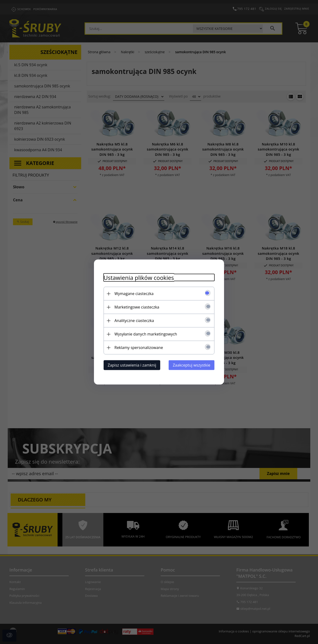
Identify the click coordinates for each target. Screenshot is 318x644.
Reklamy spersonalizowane (139, 348)
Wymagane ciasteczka (134, 294)
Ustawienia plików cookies (139, 278)
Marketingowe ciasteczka (137, 307)
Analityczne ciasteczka (134, 321)
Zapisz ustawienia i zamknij (132, 365)
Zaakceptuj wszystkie (192, 365)
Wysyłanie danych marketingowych (146, 334)
